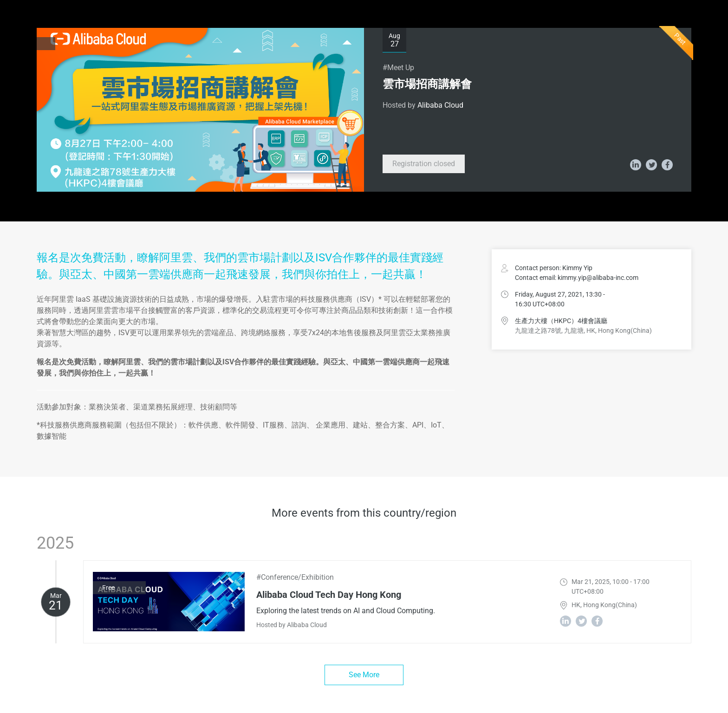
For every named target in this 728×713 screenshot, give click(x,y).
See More (364, 675)
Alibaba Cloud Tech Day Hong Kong (329, 595)
